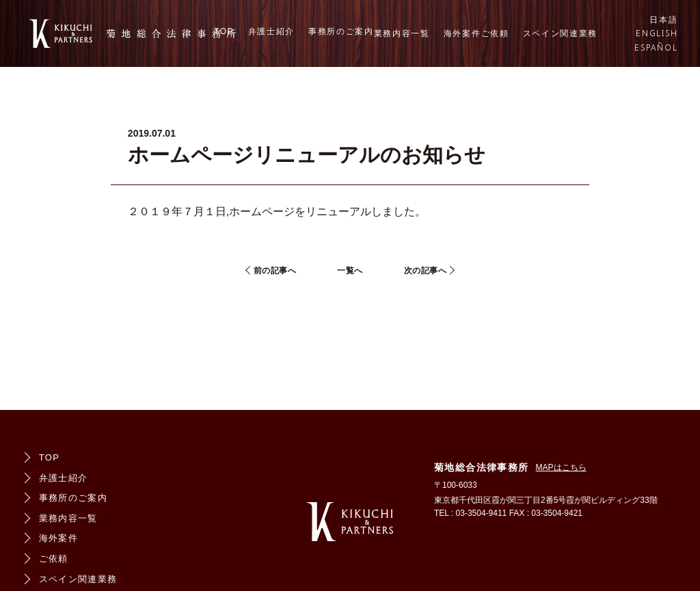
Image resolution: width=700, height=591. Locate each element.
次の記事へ (426, 271)
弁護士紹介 (271, 31)
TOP (224, 31)
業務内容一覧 (402, 33)
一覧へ (350, 271)
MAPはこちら (561, 467)
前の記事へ (275, 271)
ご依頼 (495, 33)
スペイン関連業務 (560, 33)
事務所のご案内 (341, 31)
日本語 (663, 20)
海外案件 (462, 33)
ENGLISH (657, 33)
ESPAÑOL (656, 48)
